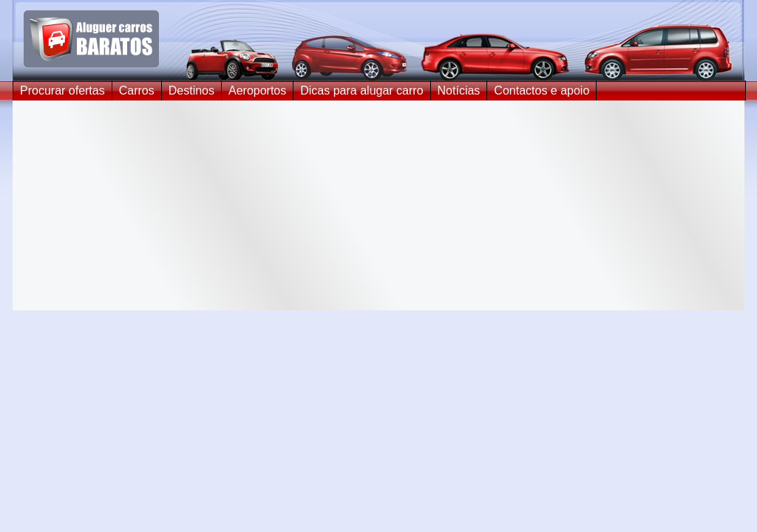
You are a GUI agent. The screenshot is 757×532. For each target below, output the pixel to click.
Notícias (459, 91)
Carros (137, 91)
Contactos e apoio (542, 91)
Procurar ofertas (62, 91)
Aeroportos (257, 91)
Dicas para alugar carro (361, 91)
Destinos (191, 91)
